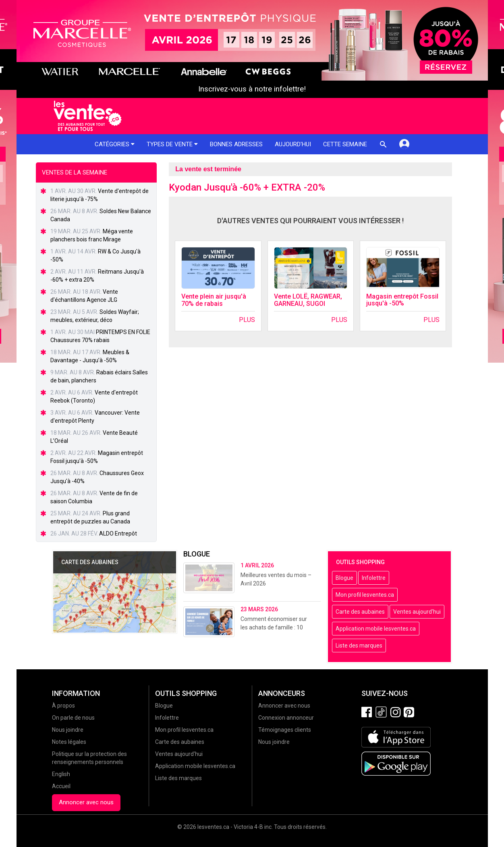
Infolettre (374, 578)
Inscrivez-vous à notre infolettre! (252, 89)
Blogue (344, 578)
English (61, 774)
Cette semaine (345, 144)
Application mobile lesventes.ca (376, 629)
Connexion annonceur (286, 718)
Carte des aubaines (360, 612)
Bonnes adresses (236, 144)
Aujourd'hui (293, 144)
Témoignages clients (285, 730)
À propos (63, 706)
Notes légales (69, 742)
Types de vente (172, 144)
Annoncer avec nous (86, 802)
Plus (247, 320)
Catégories (115, 144)
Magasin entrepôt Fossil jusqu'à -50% (402, 300)
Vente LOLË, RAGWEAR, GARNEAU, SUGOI (308, 300)
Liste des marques (359, 646)
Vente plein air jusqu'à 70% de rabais (214, 300)
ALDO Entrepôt (118, 534)
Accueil (61, 786)
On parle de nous (73, 718)
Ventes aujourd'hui (417, 612)
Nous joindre (68, 730)
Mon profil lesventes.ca (365, 595)
